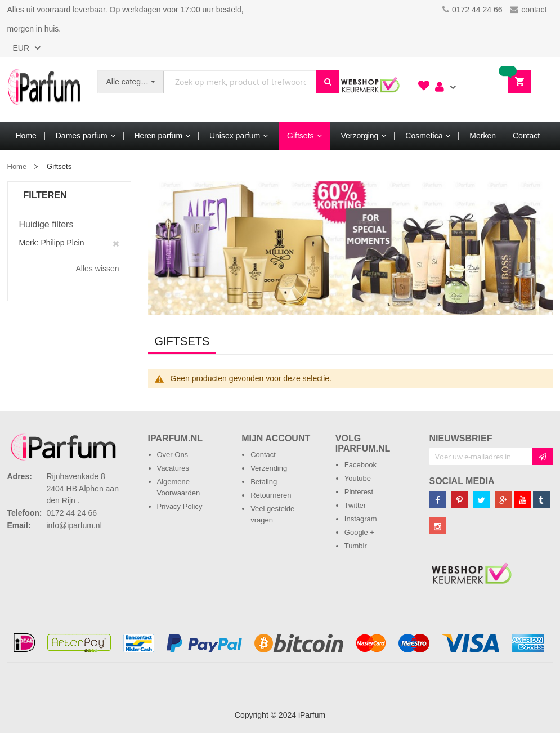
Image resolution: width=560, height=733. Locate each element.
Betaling (264, 482)
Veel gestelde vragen (272, 514)
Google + (359, 532)
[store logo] (44, 90)
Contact (263, 455)
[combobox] (240, 82)
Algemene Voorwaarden (179, 487)
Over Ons (173, 455)
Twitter (355, 505)
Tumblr (356, 546)
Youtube (358, 478)
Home (17, 166)
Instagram (361, 519)
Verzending (269, 468)
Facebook (360, 465)
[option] (351, 248)
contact (528, 10)
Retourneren (271, 495)
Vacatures (173, 468)
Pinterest (359, 492)
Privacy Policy (180, 506)
